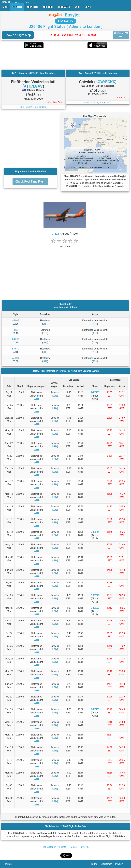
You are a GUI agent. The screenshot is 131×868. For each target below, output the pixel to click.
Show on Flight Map (18, 35)
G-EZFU (95, 532)
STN (45, 333)
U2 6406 (66, 21)
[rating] (65, 245)
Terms (96, 864)
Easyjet (72, 15)
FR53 (16, 330)
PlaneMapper (49, 847)
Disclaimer (108, 864)
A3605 (16, 320)
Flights (63, 847)
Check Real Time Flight (30, 181)
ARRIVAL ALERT (121, 35)
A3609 (16, 358)
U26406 (85, 847)
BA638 (16, 339)
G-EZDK (95, 595)
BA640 (16, 349)
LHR (45, 324)
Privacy (121, 864)
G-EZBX (95, 608)
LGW (55, 396)
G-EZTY (56, 234)
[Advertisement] (65, 59)
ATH (95, 324)
